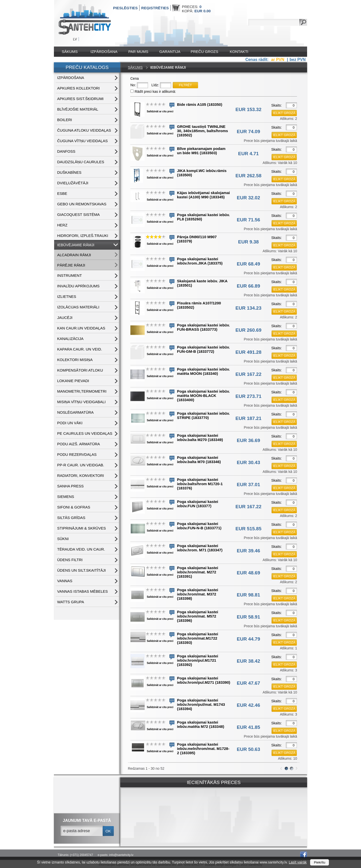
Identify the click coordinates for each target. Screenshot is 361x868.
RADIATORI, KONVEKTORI (81, 475)
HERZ (62, 225)
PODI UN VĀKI (70, 423)
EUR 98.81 (249, 595)
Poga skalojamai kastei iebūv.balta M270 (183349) (200, 438)
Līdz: (155, 85)
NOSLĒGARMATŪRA (75, 412)
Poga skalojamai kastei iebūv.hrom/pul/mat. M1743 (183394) (201, 704)
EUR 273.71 (248, 396)
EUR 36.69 (249, 440)
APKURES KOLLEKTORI (78, 88)
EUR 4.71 (248, 154)
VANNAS (65, 581)
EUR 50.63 (249, 749)
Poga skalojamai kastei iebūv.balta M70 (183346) (199, 460)
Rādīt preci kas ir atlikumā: (155, 92)
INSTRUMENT (69, 275)
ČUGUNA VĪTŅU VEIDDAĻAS (82, 141)
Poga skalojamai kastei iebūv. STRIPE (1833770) (203, 415)
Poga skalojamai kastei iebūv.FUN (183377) (198, 504)
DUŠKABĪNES (69, 172)
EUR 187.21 (248, 418)
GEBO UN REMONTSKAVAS (82, 204)
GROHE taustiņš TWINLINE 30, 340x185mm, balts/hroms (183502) (202, 131)
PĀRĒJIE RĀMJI (71, 265)
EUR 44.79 (249, 639)
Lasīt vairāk (298, 862)
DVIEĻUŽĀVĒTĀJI (73, 183)
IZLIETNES (67, 296)
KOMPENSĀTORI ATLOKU (80, 370)
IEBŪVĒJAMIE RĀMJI (76, 245)
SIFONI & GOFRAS (74, 507)
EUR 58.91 (249, 617)
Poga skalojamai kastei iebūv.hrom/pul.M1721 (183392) (198, 660)
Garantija (170, 52)
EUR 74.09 (249, 132)
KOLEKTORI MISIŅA (75, 360)
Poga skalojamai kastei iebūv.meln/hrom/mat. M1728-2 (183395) (203, 749)
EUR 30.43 (249, 462)
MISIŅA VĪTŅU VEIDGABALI (81, 402)
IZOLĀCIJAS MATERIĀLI (78, 307)
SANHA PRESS (70, 486)
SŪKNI (63, 539)
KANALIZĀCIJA (70, 339)
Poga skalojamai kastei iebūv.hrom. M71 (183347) (200, 548)
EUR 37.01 (249, 485)
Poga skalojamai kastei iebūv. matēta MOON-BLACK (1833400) (203, 396)
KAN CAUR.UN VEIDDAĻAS (81, 328)
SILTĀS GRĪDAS (71, 518)
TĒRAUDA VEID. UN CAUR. (81, 549)
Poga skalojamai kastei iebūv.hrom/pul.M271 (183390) (204, 680)
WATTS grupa (71, 602)
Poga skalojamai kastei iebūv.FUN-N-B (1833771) (199, 526)
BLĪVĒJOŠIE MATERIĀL (78, 109)
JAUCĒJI (65, 318)
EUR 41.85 (249, 727)
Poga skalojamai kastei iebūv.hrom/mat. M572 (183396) (198, 616)
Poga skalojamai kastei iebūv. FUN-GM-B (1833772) (203, 349)
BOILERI (65, 120)
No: (133, 85)
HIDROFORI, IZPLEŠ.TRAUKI (83, 236)
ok (108, 831)
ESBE (62, 193)
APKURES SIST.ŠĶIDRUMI (80, 99)
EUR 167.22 (248, 374)
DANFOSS (66, 151)
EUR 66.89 (249, 286)
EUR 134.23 (248, 308)
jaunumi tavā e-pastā (87, 820)
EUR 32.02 (249, 198)
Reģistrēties (155, 8)
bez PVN (298, 60)
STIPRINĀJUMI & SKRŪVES (81, 528)
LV (75, 39)
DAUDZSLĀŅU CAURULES (81, 162)
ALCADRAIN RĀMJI (74, 255)
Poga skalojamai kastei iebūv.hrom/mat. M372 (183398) (198, 594)
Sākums (70, 52)
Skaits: (277, 105)
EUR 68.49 (249, 264)
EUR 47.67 (249, 683)
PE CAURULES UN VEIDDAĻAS (85, 433)
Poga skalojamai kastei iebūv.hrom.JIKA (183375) (200, 261)
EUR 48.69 (249, 573)
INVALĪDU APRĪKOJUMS (78, 286)
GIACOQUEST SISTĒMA (78, 214)
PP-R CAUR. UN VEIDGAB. (81, 465)
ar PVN (278, 60)
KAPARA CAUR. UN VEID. (80, 349)
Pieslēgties (125, 8)
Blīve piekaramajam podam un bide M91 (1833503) (201, 151)
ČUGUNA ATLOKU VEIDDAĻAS (84, 130)
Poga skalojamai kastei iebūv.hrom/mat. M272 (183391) (198, 572)
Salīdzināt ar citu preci (160, 111)
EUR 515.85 (248, 529)
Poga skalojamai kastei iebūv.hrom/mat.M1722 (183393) (198, 638)
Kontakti (239, 52)
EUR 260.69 (248, 330)
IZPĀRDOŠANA (104, 52)
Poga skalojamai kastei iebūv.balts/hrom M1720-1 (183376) (200, 484)
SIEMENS (66, 497)
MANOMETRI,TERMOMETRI (82, 391)
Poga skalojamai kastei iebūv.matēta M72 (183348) (201, 724)
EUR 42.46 (249, 705)
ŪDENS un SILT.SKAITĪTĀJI (81, 570)
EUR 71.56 (249, 220)
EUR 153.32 (248, 109)
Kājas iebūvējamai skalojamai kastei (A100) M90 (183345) (203, 195)
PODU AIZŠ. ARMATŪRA (79, 444)
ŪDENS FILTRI (70, 560)
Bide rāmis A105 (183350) (200, 104)
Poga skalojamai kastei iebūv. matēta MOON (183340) (203, 371)
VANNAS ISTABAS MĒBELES (82, 591)
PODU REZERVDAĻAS (77, 454)
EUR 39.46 (249, 551)
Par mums (138, 52)
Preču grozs (205, 52)
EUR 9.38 (248, 242)
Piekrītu (320, 862)
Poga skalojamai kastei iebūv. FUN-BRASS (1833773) (203, 327)
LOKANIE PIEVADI (73, 381)
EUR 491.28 (248, 352)
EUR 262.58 (248, 176)
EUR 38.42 (249, 661)
